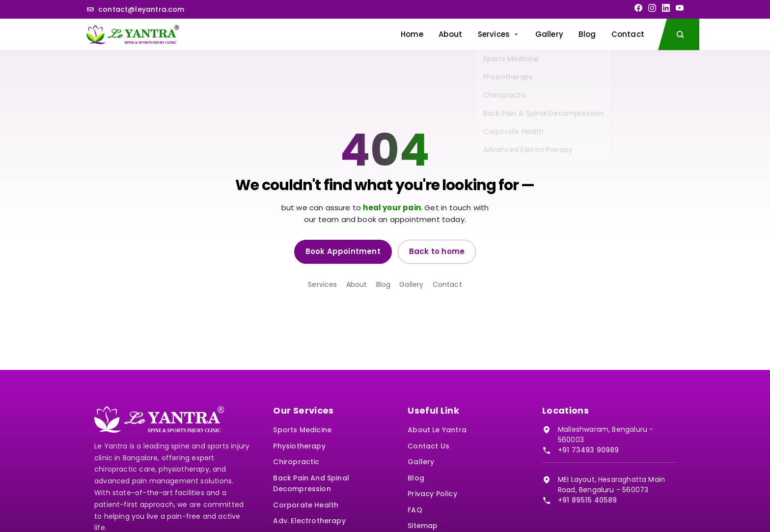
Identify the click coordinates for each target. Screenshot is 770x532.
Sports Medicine (302, 430)
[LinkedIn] (666, 8)
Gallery (549, 34)
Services (499, 34)
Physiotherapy (299, 446)
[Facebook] (638, 8)
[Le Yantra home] (133, 34)
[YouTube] (680, 8)
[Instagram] (652, 8)
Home (412, 34)
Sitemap (423, 526)
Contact (628, 34)
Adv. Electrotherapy (309, 521)
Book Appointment (343, 251)
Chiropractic (296, 462)
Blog (587, 34)
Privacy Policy (432, 494)
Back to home (437, 251)
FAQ (415, 510)
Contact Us (428, 446)
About (450, 34)
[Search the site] (679, 34)
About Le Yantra (437, 430)
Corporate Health (306, 505)
